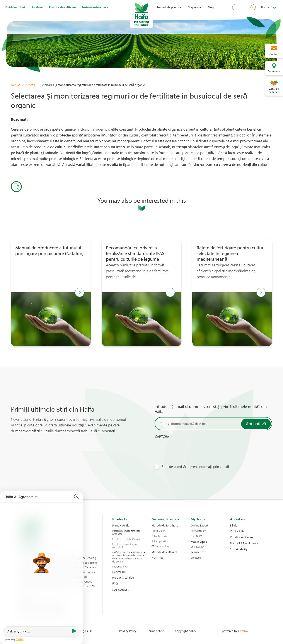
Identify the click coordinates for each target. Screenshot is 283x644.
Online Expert (199, 525)
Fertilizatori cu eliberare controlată (125, 546)
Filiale (234, 525)
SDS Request (120, 589)
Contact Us (237, 531)
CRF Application (160, 546)
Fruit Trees (157, 558)
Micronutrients (120, 567)
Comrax (243, 631)
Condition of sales (242, 537)
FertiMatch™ (197, 552)
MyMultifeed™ (198, 531)
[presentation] (188, 447)
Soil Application (160, 541)
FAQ (115, 583)
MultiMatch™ (197, 547)
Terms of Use (156, 631)
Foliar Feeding (159, 536)
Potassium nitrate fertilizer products (126, 532)
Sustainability (239, 549)
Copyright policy (186, 631)
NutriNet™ (196, 536)
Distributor (274, 71)
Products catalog (123, 577)
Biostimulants (119, 572)
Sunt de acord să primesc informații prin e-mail (195, 467)
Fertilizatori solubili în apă (126, 539)
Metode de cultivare (164, 552)
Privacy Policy (128, 631)
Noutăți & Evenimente (244, 543)
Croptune (196, 558)
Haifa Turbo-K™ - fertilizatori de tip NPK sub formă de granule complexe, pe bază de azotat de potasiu (129, 557)
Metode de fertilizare (165, 525)
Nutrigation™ (158, 531)
